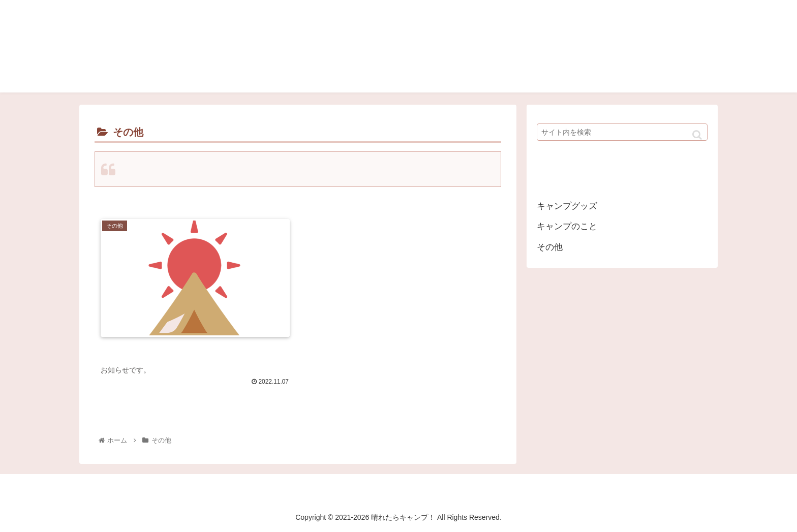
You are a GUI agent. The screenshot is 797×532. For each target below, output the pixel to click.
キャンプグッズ (567, 206)
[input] (622, 132)
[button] (697, 135)
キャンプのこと (567, 226)
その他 (550, 247)
